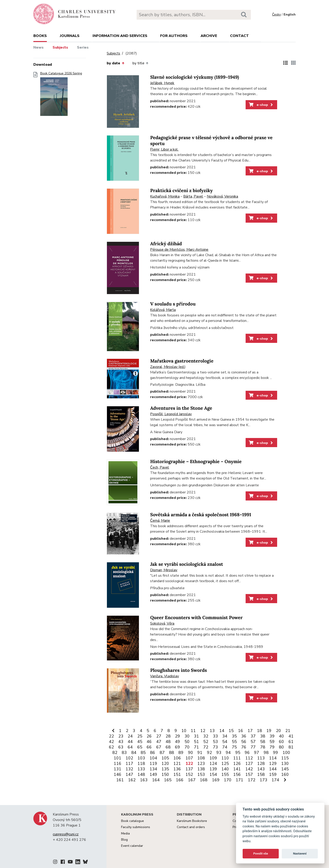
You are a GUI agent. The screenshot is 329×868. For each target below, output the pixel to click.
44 (130, 742)
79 (272, 747)
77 (253, 747)
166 (180, 780)
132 (129, 769)
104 (153, 758)
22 (111, 736)
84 (134, 753)
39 (272, 736)
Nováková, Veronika (222, 196)
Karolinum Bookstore (192, 821)
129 (273, 764)
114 (273, 758)
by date (115, 63)
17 (250, 731)
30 (187, 736)
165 (168, 780)
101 (118, 758)
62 (111, 747)
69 (178, 747)
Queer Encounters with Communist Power (196, 618)
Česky (276, 14)
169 (216, 780)
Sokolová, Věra (162, 623)
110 (225, 758)
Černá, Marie (160, 521)
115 (285, 758)
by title (140, 63)
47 (159, 742)
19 (269, 731)
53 (215, 742)
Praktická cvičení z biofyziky (181, 191)
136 (177, 769)
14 (222, 731)
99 (276, 753)
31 (196, 736)
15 (231, 731)
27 (159, 736)
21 (288, 731)
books (40, 36)
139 (213, 769)
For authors (174, 36)
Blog (124, 840)
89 (181, 753)
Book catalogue (133, 821)
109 (213, 758)
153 (201, 774)
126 (237, 764)
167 (192, 780)
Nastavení (300, 854)
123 (201, 764)
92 (210, 753)
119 (153, 764)
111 (237, 758)
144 (273, 769)
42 (111, 742)
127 (249, 764)
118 (141, 764)
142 (249, 769)
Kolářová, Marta (163, 310)
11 (193, 731)
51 (196, 742)
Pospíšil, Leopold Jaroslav (171, 414)
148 (141, 774)
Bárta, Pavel (193, 196)
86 (153, 753)
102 (129, 758)
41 (291, 736)
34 (225, 736)
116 (118, 764)
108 (201, 758)
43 (121, 742)
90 (191, 753)
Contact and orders (191, 827)
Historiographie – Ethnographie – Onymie (196, 462)
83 (124, 753)
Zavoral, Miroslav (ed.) (168, 367)
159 (273, 774)
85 (143, 753)
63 (121, 747)
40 (281, 736)
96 (247, 753)
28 (168, 736)
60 (281, 742)
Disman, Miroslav (164, 570)
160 (285, 774)
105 (165, 758)
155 (225, 774)
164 (156, 780)
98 (266, 753)
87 (162, 753)
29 (178, 736)
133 (141, 769)
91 (200, 753)
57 (253, 742)
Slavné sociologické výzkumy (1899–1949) (194, 77)
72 (206, 747)
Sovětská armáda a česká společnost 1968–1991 (201, 515)
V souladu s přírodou (173, 304)
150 (165, 774)
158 (261, 774)
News (38, 47)
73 (215, 747)
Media (125, 833)
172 (252, 780)
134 (153, 769)
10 (184, 731)
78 (263, 747)
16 (241, 731)
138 (201, 769)
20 (279, 731)
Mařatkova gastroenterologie (182, 361)
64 (130, 747)
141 (237, 769)
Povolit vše (261, 854)
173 (264, 780)
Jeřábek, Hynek (162, 83)
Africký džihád (166, 244)
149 (153, 774)
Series (83, 47)
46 (149, 742)
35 (234, 736)
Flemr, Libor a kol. (164, 149)
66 (149, 747)
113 (261, 758)
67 (159, 747)
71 (196, 747)
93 (219, 753)
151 (177, 774)
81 (291, 747)
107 (189, 758)
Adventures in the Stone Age (181, 408)
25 (140, 736)
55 (234, 742)
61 (291, 742)
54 (225, 742)
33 (215, 736)
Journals (70, 36)
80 (281, 747)
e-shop (261, 105)
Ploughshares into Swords (178, 670)
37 (253, 736)
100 (286, 753)
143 (261, 769)
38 (263, 736)
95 (238, 753)
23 (121, 736)
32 (206, 736)
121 (177, 764)
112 (249, 758)
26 (149, 736)
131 (118, 769)
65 (140, 747)
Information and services (120, 36)
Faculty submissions (136, 827)
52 (206, 742)
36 (244, 736)
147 (129, 774)
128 (261, 764)
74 (225, 747)
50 (187, 742)
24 (130, 736)
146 (118, 774)
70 (187, 747)
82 (115, 753)
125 (225, 764)
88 (172, 753)
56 (244, 742)
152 (189, 774)
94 (228, 753)
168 (204, 780)
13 (212, 731)
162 (132, 780)
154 (213, 774)
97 (257, 753)
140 (225, 769)
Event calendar (132, 846)
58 (263, 742)
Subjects (60, 47)
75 (234, 747)
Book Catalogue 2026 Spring (61, 95)
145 (285, 769)
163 (144, 780)
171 (240, 780)
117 (129, 764)
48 (168, 742)
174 (275, 780)
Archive (209, 36)
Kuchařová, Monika (165, 196)
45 (140, 742)
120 (165, 764)
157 (249, 774)
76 (244, 747)
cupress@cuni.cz (66, 834)
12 (203, 731)
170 (228, 780)
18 (260, 731)
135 (165, 769)
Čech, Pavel (160, 467)
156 (237, 774)
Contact (239, 36)
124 (213, 764)
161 (120, 780)
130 (285, 764)
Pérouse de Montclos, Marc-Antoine (179, 250)
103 (141, 758)
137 (189, 769)
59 (272, 742)
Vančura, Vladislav (164, 676)
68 (168, 747)
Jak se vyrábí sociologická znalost (187, 564)
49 (178, 742)
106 (177, 758)
